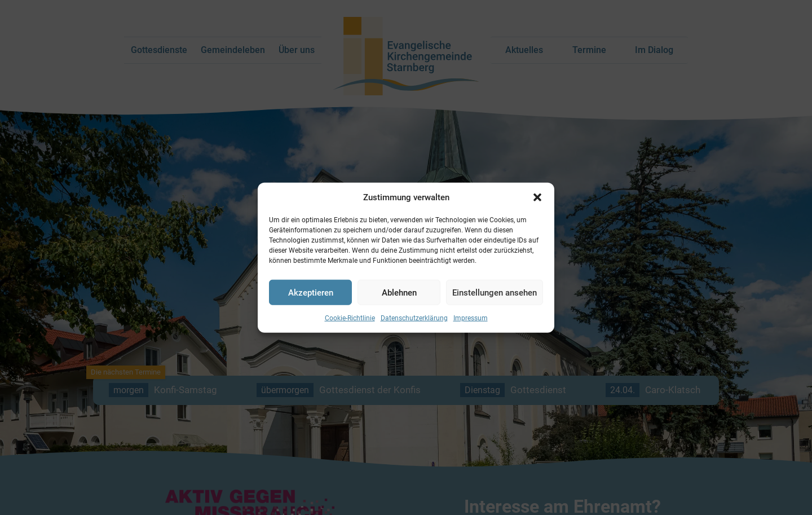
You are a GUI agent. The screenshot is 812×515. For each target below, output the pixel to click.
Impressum (471, 318)
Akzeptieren (311, 292)
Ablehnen (399, 292)
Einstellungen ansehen (495, 292)
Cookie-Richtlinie (350, 318)
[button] (537, 197)
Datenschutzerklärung (414, 318)
